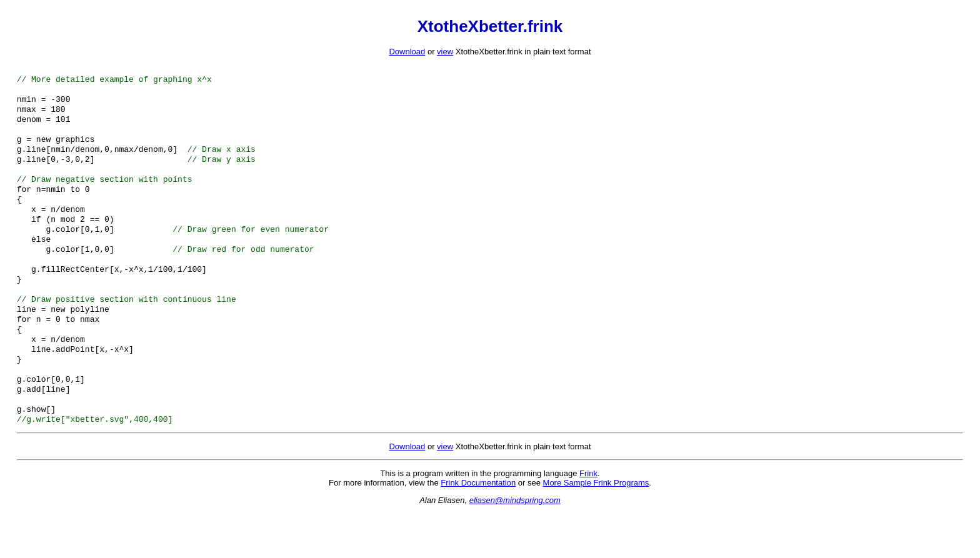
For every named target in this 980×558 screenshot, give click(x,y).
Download (407, 52)
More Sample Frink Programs (596, 528)
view (445, 52)
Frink (588, 518)
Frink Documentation (478, 528)
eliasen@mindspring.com (515, 545)
